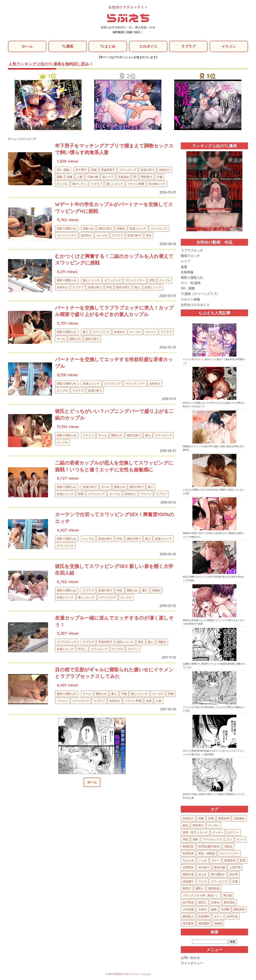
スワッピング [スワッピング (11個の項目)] (219, 881)
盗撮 (184, 267)
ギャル (61, 339)
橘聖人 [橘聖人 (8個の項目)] (200, 888)
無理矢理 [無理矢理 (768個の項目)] (224, 818)
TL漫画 (67, 46)
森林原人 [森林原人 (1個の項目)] (188, 916)
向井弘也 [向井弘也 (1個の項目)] (232, 916)
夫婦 (149, 701)
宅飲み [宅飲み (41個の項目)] (228, 846)
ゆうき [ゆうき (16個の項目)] (202, 874)
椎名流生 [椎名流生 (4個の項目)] (229, 902)
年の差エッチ (157, 184)
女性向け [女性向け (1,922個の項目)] (188, 818)
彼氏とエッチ (125, 642)
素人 (137, 287)
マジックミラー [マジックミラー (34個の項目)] (229, 853)
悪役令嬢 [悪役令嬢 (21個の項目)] (219, 867)
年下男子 (81, 170)
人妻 (80, 177)
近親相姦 (187, 272)
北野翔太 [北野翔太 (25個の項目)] (188, 867)
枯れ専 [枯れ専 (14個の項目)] (234, 874)
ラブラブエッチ (67, 642)
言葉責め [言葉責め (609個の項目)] (239, 818)
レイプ (186, 261)
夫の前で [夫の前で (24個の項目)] (204, 867)
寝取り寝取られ (67, 228)
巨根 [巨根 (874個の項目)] (211, 818)
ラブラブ (188, 46)
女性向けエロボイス (195, 305)
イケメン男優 (136, 184)
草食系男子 (108, 170)
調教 (60, 177)
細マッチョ (79, 184)
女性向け (165, 170)
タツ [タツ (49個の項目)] (229, 839)
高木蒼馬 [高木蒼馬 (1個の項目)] (188, 923)
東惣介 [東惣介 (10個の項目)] (187, 888)
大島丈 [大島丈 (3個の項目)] (202, 909)
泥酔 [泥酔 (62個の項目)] (195, 839)
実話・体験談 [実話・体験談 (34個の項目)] (207, 853)
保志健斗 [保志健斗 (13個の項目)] (188, 881)
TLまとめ (108, 46)
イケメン (229, 46)
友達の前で (148, 170)
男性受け (147, 177)
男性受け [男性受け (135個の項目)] (198, 825)
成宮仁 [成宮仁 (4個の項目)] (202, 902)
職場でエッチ (190, 256)
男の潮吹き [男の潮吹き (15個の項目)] (218, 874)
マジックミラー (67, 235)
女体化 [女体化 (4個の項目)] (215, 902)
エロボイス (148, 46)
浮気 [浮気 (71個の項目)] (185, 839)
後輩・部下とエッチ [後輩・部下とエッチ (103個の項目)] (195, 832)
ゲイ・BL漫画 (191, 283)
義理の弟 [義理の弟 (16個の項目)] (188, 874)
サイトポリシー (192, 963)
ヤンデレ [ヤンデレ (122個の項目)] (214, 825)
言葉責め (123, 177)
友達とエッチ (138, 228)
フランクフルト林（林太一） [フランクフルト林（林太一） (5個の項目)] (201, 895)
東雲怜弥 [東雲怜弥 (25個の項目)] (230, 860)
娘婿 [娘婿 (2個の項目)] (214, 909)
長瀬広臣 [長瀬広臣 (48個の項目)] (188, 846)
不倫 (159, 177)
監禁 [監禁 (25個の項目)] (243, 860)
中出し (82, 649)
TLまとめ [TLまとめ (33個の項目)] (188, 860)
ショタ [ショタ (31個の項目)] (203, 860)
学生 (149, 235)
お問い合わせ (190, 958)
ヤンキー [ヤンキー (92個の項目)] (218, 832)
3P (135, 177)
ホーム (27, 46)
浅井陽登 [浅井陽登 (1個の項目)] (204, 923)
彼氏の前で (105, 228)
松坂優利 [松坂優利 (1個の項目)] (204, 916)
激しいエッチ (115, 184)
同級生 (121, 228)
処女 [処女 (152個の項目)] (185, 825)
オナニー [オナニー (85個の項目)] (233, 832)
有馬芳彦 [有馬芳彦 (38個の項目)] (188, 853)
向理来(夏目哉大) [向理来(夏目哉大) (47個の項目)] (209, 846)
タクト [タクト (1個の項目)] (218, 916)
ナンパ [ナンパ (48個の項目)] (241, 839)
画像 (70, 177)
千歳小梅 (92, 177)
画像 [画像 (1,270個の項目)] (201, 818)
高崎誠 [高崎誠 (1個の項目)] (218, 923)
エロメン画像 (190, 299)
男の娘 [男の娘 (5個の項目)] (228, 895)
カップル (62, 184)
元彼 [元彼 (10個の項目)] (235, 881)
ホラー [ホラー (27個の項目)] (216, 860)
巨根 (94, 170)
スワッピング (128, 170)
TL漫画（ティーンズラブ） (200, 294)
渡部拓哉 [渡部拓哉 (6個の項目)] (214, 888)
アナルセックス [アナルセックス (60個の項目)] (212, 839)
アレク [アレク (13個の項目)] (202, 881)
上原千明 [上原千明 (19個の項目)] (235, 867)
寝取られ (88, 228)
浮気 (152, 280)
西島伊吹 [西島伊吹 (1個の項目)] (239, 909)
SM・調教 (63, 170)
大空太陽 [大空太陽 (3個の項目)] (188, 909)
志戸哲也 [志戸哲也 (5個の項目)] (188, 902)
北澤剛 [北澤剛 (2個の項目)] (225, 909)
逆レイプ (108, 177)
